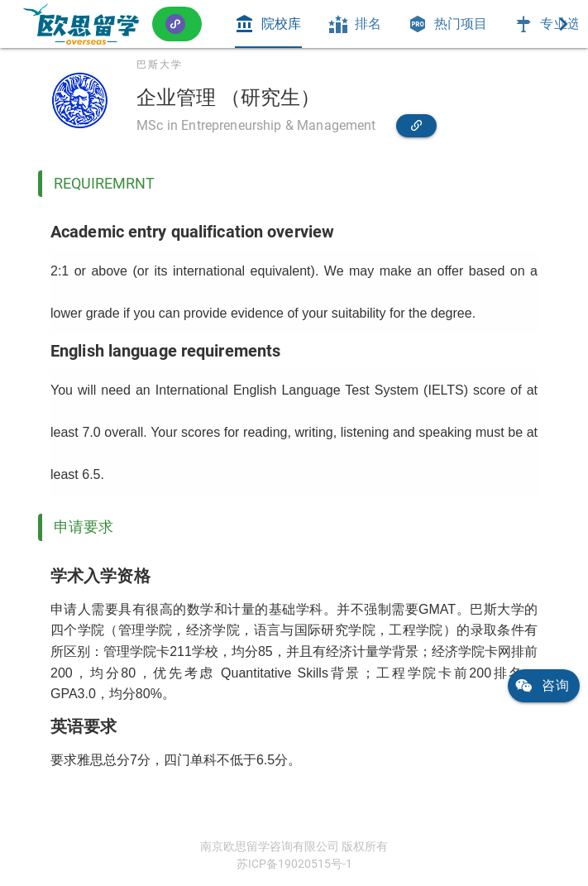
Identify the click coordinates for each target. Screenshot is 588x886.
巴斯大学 (160, 65)
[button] (177, 24)
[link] (81, 24)
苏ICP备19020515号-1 (294, 864)
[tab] (268, 24)
